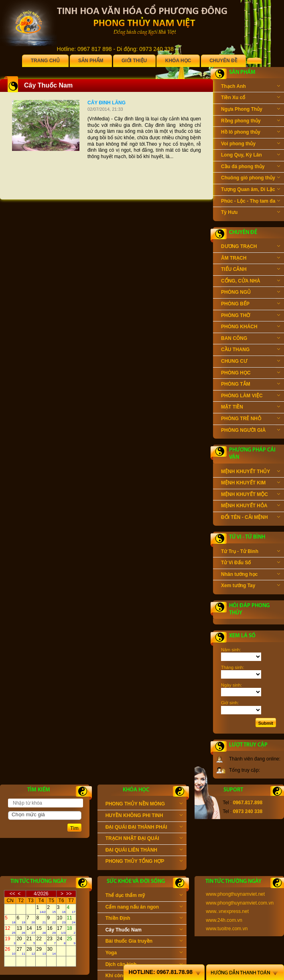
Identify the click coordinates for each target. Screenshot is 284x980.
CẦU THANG (251, 350)
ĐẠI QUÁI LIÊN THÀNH (144, 851)
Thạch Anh (251, 87)
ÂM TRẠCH (251, 259)
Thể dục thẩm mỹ (144, 896)
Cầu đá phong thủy (251, 167)
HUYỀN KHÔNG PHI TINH (144, 816)
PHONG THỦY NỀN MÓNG (144, 805)
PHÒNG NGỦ (251, 293)
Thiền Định (144, 919)
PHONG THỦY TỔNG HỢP (144, 862)
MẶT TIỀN (251, 408)
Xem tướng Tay (251, 586)
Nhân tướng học (251, 575)
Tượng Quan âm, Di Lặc (251, 190)
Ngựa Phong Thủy (251, 110)
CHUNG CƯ (251, 362)
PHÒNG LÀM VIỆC (251, 396)
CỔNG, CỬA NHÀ (251, 282)
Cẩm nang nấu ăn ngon (144, 908)
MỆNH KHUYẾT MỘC (251, 495)
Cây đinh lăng (106, 103)
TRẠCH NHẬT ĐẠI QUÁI (144, 839)
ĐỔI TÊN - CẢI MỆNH (251, 518)
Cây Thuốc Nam (144, 931)
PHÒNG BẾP (251, 305)
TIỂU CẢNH (251, 270)
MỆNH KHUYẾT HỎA (251, 506)
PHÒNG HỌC (251, 374)
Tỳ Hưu (251, 213)
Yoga (144, 954)
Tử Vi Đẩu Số (251, 563)
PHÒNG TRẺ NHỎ (251, 419)
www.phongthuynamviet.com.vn (240, 903)
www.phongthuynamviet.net (235, 894)
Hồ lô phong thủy (251, 133)
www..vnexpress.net (227, 911)
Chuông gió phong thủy (251, 179)
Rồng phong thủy (251, 122)
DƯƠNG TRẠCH (251, 247)
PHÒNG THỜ (251, 316)
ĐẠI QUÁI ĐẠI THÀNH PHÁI (144, 828)
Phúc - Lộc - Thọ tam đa (251, 202)
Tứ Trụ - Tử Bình (251, 552)
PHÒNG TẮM (251, 385)
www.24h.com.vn (224, 920)
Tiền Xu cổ (251, 98)
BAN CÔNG (251, 339)
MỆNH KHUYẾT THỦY (251, 472)
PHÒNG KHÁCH (251, 327)
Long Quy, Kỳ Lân (251, 156)
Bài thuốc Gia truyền (144, 942)
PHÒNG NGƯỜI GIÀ (251, 431)
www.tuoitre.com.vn (227, 929)
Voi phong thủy (251, 144)
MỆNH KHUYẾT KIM (251, 484)
